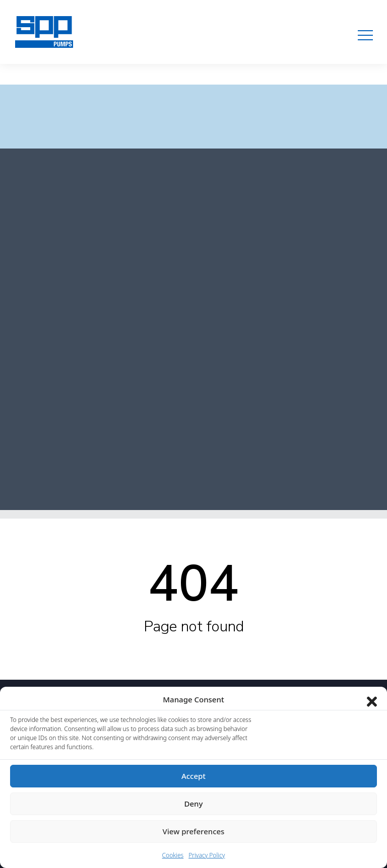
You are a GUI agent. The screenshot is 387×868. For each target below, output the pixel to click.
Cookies (173, 855)
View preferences (194, 831)
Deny (194, 804)
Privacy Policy (207, 855)
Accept (193, 776)
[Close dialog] (372, 699)
